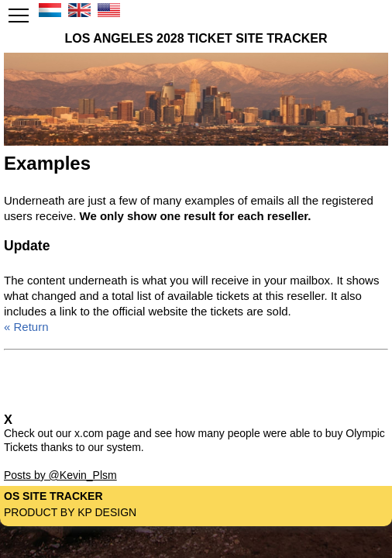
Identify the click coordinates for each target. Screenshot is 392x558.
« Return (26, 327)
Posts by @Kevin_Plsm (60, 475)
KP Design (107, 512)
